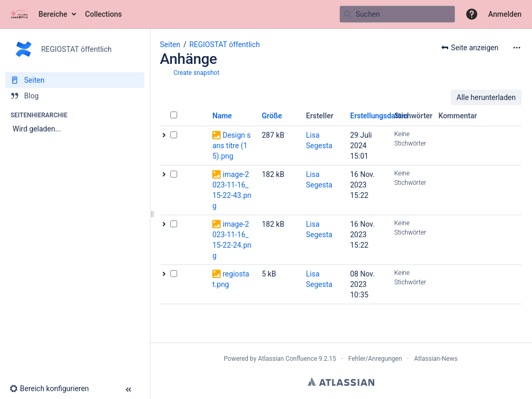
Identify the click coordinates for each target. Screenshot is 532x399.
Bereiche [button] (53, 14)
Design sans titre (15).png (231, 146)
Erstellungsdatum (379, 116)
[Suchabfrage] (397, 14)
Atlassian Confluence (287, 359)
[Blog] (75, 96)
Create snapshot (197, 73)
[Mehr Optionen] (517, 48)
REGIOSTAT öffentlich (225, 45)
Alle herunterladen (486, 97)
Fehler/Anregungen (375, 359)
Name (222, 116)
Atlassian (341, 382)
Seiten (170, 45)
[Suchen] (348, 14)
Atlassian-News (436, 359)
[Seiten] (75, 80)
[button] (472, 14)
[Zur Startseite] (19, 14)
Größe (272, 116)
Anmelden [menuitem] (505, 14)
